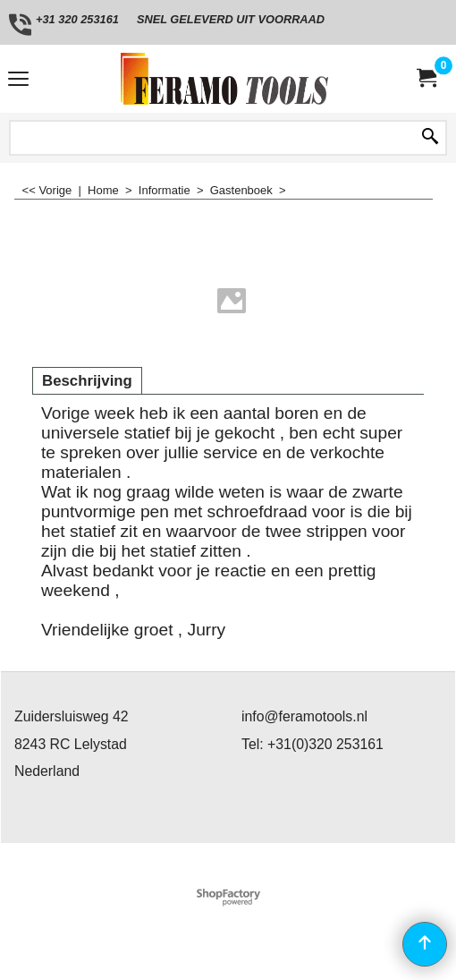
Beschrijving (87, 381)
